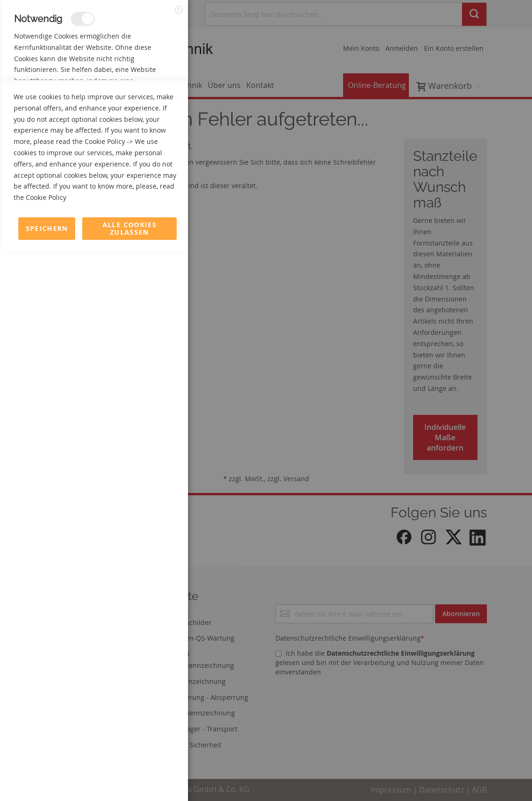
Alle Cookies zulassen (129, 778)
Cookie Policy (105, 691)
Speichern (47, 778)
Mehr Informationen (146, 102)
